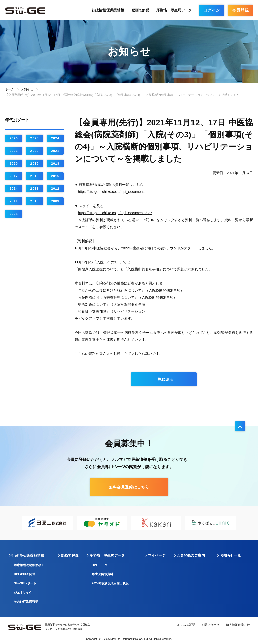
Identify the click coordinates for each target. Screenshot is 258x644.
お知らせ (27, 89)
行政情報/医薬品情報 (108, 10)
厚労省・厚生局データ (174, 10)
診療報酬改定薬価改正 (29, 565)
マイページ (157, 555)
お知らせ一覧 (230, 555)
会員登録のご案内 (191, 555)
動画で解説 (140, 10)
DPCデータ (100, 565)
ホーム (10, 89)
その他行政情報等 (26, 602)
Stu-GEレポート (25, 583)
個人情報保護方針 (238, 625)
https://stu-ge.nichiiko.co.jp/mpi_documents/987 (115, 213)
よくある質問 (186, 625)
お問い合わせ (210, 625)
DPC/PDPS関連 (25, 574)
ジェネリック (23, 593)
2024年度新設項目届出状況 (110, 583)
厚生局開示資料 (103, 574)
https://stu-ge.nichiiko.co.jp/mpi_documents (112, 192)
